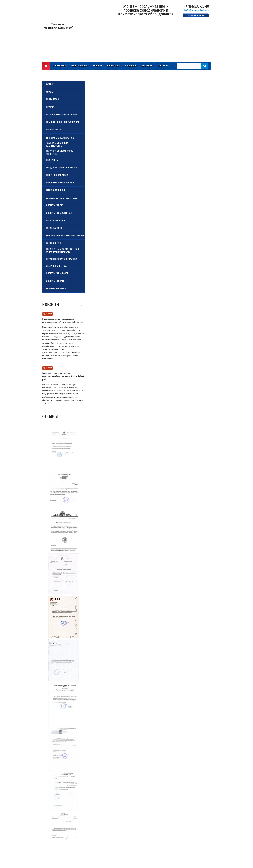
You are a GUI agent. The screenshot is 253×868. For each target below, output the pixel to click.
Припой (50, 107)
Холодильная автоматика (60, 138)
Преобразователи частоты (60, 183)
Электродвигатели (56, 289)
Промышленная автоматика (62, 259)
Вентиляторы (53, 99)
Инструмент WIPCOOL (57, 273)
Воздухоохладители (57, 175)
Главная (46, 66)
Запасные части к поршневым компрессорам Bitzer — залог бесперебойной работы (63, 376)
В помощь (131, 66)
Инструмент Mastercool (59, 213)
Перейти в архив (78, 305)
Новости (97, 66)
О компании (59, 66)
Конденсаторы (54, 228)
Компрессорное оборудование (63, 122)
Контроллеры (53, 243)
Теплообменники (55, 190)
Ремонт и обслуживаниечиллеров (60, 152)
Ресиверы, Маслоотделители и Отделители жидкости (63, 251)
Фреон (49, 84)
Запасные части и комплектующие (65, 236)
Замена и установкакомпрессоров (57, 145)
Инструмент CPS (55, 205)
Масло (50, 92)
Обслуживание (79, 66)
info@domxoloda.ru (197, 10)
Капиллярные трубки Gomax (61, 115)
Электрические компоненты (61, 199)
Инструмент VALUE (56, 281)
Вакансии (147, 66)
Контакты (163, 66)
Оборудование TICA (56, 266)
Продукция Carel (55, 130)
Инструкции (113, 66)
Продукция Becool (56, 220)
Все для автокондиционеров (62, 167)
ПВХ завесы (52, 160)
